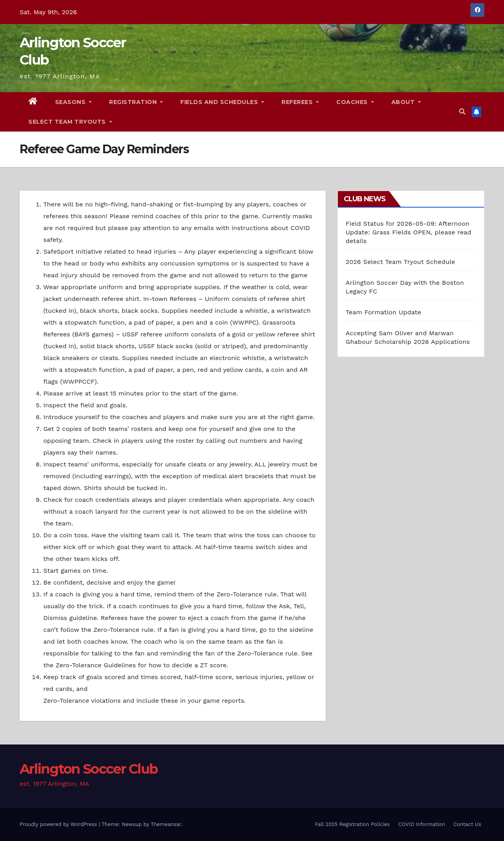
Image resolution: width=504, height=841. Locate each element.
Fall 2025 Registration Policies (352, 824)
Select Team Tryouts (70, 122)
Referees (300, 102)
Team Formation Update (384, 312)
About (406, 102)
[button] (462, 112)
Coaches (355, 102)
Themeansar (166, 824)
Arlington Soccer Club (89, 769)
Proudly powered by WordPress (59, 824)
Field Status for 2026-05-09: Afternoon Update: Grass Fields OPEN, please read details (409, 232)
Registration (136, 102)
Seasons (74, 102)
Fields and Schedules (222, 102)
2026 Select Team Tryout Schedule (400, 262)
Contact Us (467, 824)
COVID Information (422, 824)
